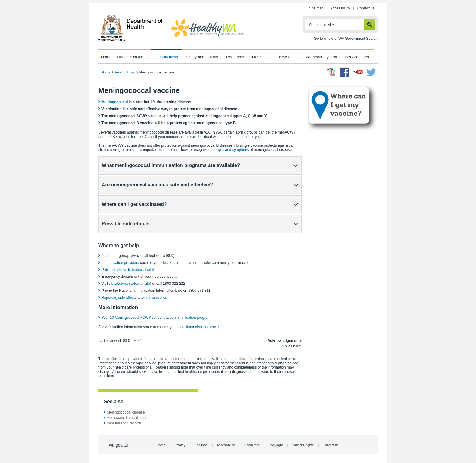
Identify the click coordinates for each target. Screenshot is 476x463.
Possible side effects (126, 224)
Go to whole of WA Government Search (346, 39)
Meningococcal (115, 102)
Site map (316, 8)
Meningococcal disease (126, 412)
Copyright (275, 445)
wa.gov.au (119, 445)
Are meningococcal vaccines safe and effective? (157, 185)
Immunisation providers (121, 263)
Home (106, 57)
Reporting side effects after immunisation (134, 298)
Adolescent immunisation (127, 418)
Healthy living (166, 57)
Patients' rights (303, 445)
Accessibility (340, 8)
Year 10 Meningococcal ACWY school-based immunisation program (156, 318)
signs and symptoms (232, 150)
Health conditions (132, 57)
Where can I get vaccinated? (134, 204)
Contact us (366, 8)
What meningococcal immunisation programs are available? (171, 165)
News (284, 57)
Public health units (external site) (128, 270)
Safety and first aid (202, 57)
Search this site (321, 25)
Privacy (180, 445)
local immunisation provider (200, 327)
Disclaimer (252, 445)
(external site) (130, 284)
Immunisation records (124, 423)
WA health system (321, 57)
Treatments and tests (244, 57)
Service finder (357, 57)
